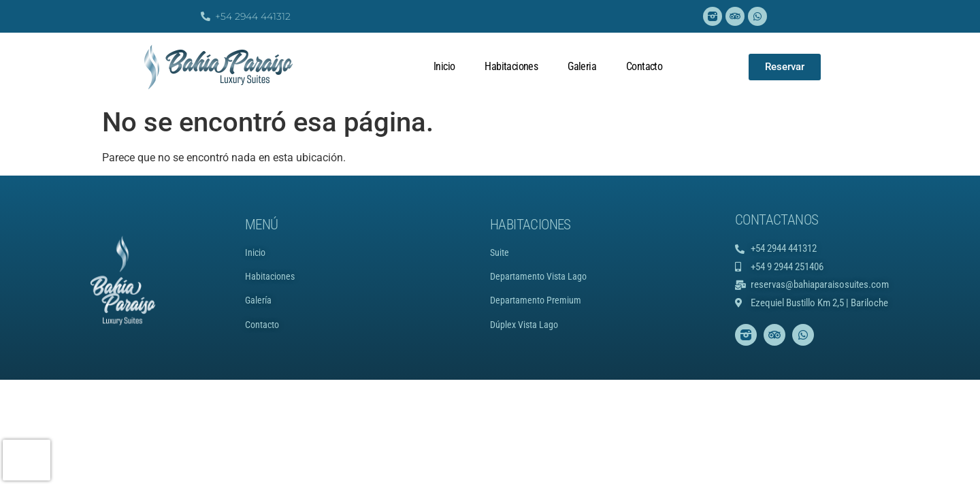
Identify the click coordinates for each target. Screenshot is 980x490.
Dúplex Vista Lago (524, 325)
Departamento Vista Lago (538, 276)
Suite (500, 252)
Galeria (582, 66)
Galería (258, 300)
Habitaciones (511, 66)
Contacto (644, 66)
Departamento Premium (536, 300)
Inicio (444, 66)
